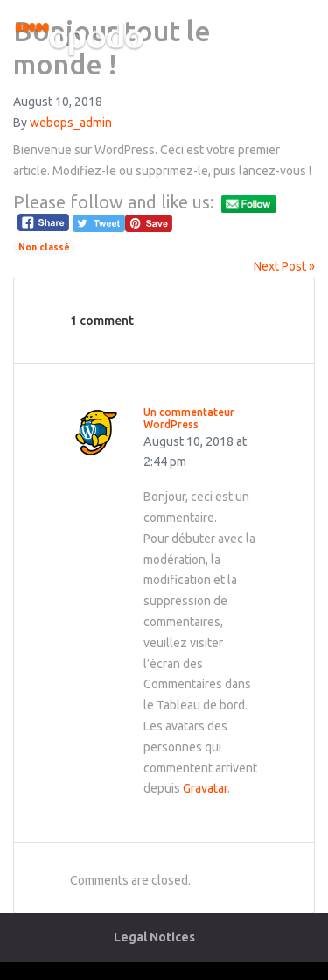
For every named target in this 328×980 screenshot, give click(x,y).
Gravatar (205, 788)
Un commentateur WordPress (189, 418)
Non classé (44, 247)
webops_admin (71, 123)
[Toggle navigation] (300, 42)
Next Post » (284, 266)
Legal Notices (154, 937)
